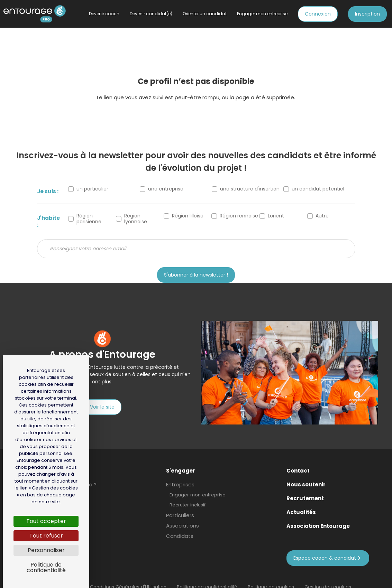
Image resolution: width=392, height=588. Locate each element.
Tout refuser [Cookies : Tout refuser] (46, 536)
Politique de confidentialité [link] (46, 567)
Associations (183, 515)
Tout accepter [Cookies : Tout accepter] (46, 521)
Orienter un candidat (205, 14)
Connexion (318, 14)
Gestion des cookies (328, 576)
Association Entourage (318, 516)
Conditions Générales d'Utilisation (128, 576)
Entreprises (180, 474)
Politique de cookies (271, 576)
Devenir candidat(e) (151, 14)
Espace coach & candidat (328, 548)
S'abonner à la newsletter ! (196, 275)
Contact (298, 460)
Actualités (301, 502)
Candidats (180, 526)
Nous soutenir (306, 474)
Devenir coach (104, 14)
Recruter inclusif (188, 494)
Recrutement (305, 488)
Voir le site (102, 407)
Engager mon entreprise (198, 484)
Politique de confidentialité (207, 576)
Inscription (367, 14)
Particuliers (180, 505)
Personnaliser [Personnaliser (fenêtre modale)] (46, 550)
